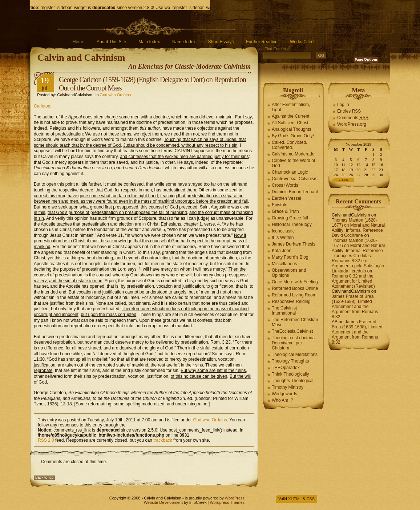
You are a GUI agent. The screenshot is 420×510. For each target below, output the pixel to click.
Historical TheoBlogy (292, 224)
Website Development (163, 502)
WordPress (235, 498)
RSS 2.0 (46, 440)
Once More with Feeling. (295, 282)
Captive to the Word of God (293, 163)
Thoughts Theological (293, 381)
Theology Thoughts (290, 361)
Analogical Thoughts (292, 129)
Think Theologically (290, 374)
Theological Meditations (295, 355)
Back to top (44, 477)
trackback (163, 440)
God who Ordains (116, 95)
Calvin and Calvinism (81, 58)
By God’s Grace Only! (293, 136)
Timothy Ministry (288, 387)
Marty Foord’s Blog (290, 257)
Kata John (282, 251)
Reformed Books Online (295, 288)
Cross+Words (285, 185)
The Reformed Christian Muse (295, 322)
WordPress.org (352, 124)
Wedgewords (284, 394)
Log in (343, 105)
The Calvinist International (284, 311)
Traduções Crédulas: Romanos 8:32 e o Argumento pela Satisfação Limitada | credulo (358, 263)
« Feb (344, 180)
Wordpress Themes (227, 502)
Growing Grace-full (290, 218)
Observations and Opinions (289, 273)
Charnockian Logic (290, 172)
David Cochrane (347, 235)
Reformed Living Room (294, 295)
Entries (349, 111)
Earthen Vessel (286, 198)
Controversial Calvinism (295, 179)
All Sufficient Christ (290, 123)
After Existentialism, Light (291, 107)
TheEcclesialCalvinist (292, 331)
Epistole (280, 205)
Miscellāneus (284, 264)
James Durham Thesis (294, 244)
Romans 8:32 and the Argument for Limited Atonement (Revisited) (353, 281)
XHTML (295, 499)
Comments (353, 118)
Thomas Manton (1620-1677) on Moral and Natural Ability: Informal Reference (358, 225)
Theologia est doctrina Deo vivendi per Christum (293, 343)
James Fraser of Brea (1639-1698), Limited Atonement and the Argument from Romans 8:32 (355, 307)
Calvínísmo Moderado (293, 154)
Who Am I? (282, 400)
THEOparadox (286, 368)
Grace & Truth (285, 211)
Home (78, 42)
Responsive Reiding (291, 301)
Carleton (42, 106)
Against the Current (290, 116)
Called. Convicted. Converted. (289, 145)
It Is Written (283, 238)
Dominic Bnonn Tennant (295, 192)
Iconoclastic (283, 231)
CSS (310, 499)
